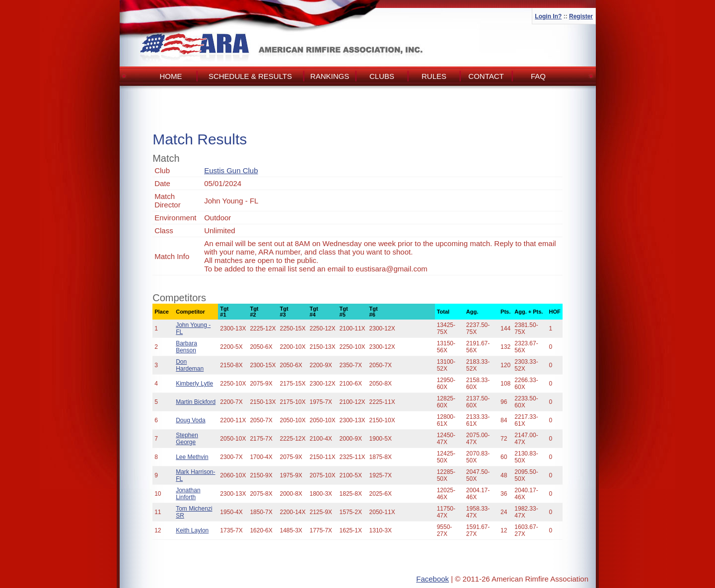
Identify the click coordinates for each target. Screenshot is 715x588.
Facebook (432, 579)
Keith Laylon (192, 530)
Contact (486, 76)
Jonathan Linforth (188, 494)
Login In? (548, 16)
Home (171, 76)
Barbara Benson (186, 347)
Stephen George (187, 439)
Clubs (382, 76)
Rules (434, 76)
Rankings (330, 76)
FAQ (538, 76)
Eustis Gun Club (231, 170)
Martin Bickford (196, 402)
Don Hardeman (190, 365)
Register (581, 16)
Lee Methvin (192, 457)
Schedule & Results (250, 76)
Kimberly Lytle (194, 384)
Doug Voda (190, 420)
